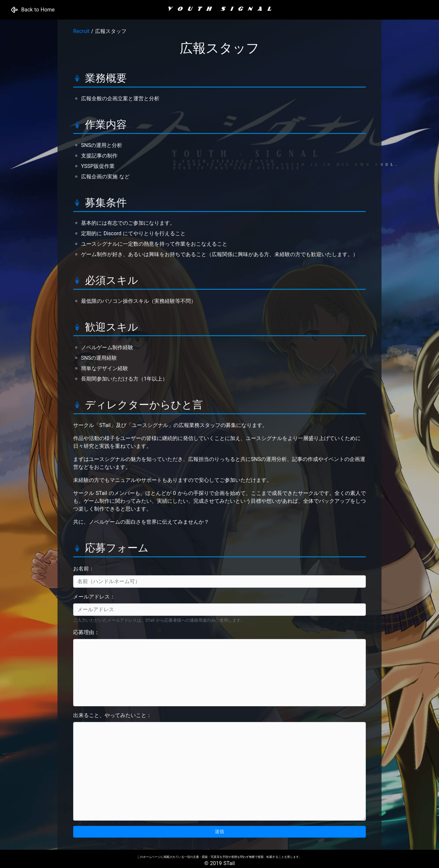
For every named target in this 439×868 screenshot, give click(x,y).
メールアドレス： (94, 597)
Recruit (81, 31)
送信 (219, 832)
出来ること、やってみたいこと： (112, 715)
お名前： (84, 569)
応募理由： (86, 632)
